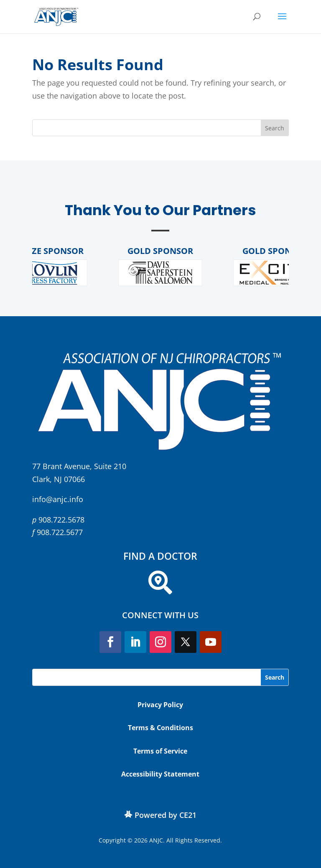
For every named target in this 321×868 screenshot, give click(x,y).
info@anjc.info (58, 499)
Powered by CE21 (166, 815)
